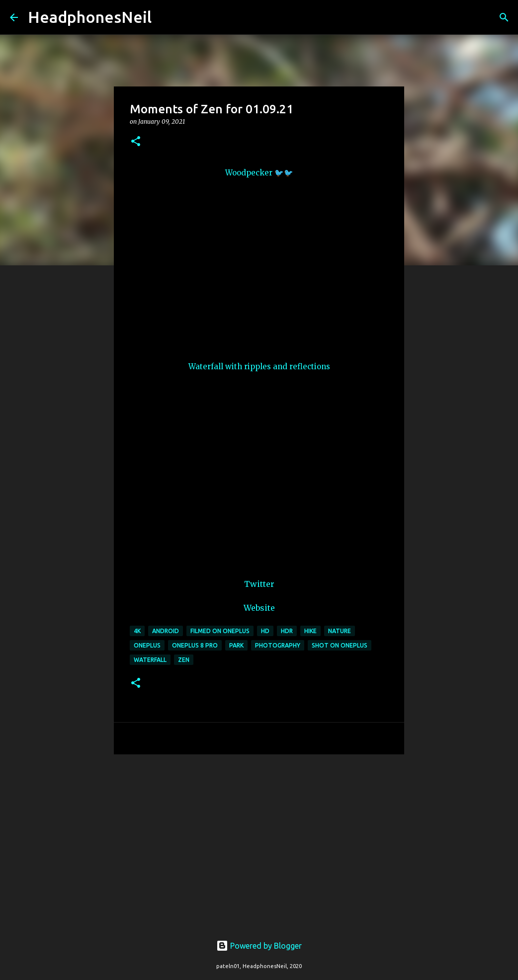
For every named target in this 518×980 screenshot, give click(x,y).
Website (259, 608)
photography (278, 645)
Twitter (259, 584)
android (166, 631)
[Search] (166, 17)
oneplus (147, 645)
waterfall (150, 660)
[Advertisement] (259, 839)
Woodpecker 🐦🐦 (259, 173)
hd (265, 631)
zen (184, 660)
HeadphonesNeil (90, 17)
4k (137, 631)
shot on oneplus (340, 645)
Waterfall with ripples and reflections (259, 367)
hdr (287, 631)
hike (310, 631)
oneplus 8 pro (195, 645)
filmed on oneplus (220, 631)
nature (340, 631)
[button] (136, 142)
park (236, 645)
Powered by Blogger (259, 946)
